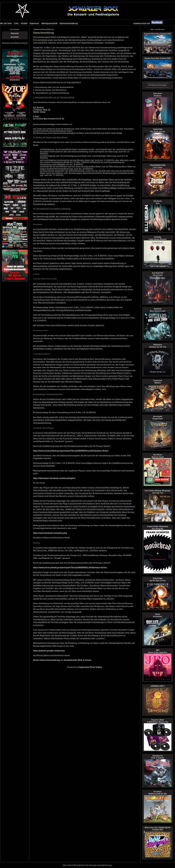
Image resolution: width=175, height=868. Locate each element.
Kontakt (24, 23)
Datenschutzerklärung (69, 23)
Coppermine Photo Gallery (90, 667)
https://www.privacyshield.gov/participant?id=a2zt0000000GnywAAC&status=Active (71, 451)
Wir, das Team (6, 23)
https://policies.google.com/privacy (49, 651)
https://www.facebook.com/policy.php (50, 533)
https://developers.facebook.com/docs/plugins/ (54, 478)
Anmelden (15, 37)
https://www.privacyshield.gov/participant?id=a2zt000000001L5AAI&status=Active (70, 568)
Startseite (15, 33)
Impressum (34, 23)
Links (16, 23)
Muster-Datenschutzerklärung (46, 660)
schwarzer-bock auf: (149, 23)
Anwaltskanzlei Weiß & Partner (78, 660)
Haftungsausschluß (49, 23)
